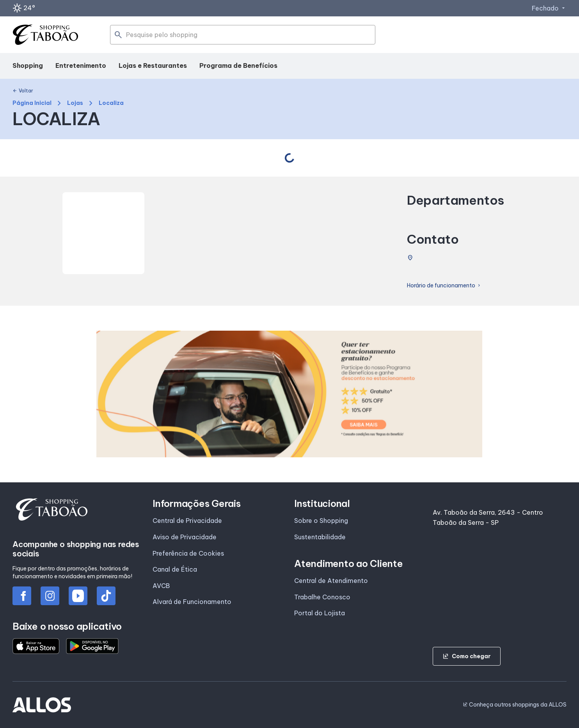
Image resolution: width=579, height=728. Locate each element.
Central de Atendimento (331, 581)
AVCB (161, 586)
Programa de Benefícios (238, 66)
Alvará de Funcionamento (192, 602)
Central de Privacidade (187, 521)
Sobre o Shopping (321, 521)
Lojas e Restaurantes (153, 66)
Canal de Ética (175, 569)
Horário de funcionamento (444, 286)
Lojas (75, 103)
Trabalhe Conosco (322, 597)
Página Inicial (32, 103)
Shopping (28, 66)
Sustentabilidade (320, 537)
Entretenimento (81, 66)
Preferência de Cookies (188, 553)
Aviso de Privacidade (185, 537)
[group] (289, 394)
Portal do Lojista (320, 613)
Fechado (549, 8)
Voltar (23, 91)
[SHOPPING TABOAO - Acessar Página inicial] (45, 35)
